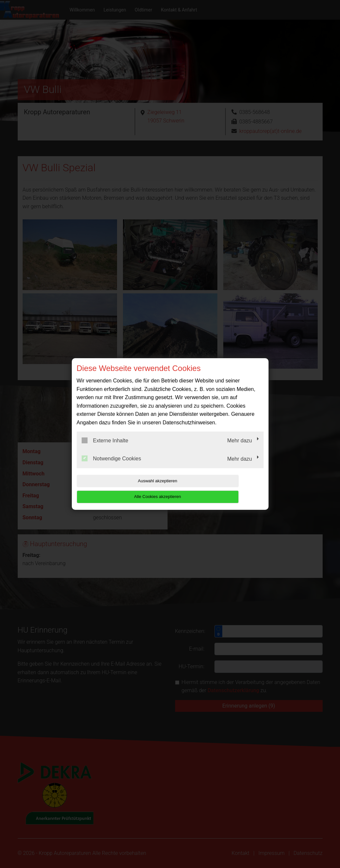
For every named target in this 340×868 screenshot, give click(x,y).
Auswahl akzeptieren (119, 489)
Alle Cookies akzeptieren (221, 489)
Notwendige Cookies (111, 467)
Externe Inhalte (105, 448)
